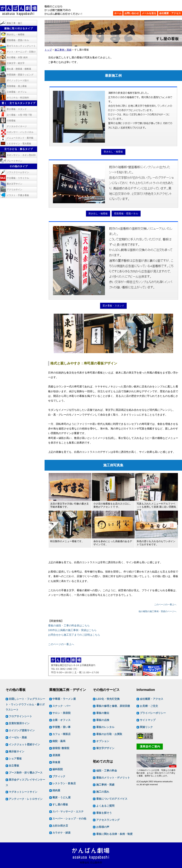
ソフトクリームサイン (18, 172)
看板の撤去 (103, 713)
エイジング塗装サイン (22, 731)
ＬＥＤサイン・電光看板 (19, 144)
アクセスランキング (108, 820)
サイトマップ (148, 720)
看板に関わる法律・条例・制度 (114, 834)
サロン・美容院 (61, 713)
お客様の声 (103, 827)
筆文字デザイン (105, 748)
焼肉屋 (56, 791)
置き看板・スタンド (113, 306)
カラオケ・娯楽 (61, 833)
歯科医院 (58, 769)
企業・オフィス (61, 720)
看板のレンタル (105, 727)
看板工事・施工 (14, 23)
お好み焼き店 (60, 826)
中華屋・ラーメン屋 (64, 699)
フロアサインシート (20, 716)
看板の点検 (103, 720)
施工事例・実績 (63, 50)
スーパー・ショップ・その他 (69, 819)
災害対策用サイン (19, 723)
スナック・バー (61, 706)
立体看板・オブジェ (17, 92)
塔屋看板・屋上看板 (17, 86)
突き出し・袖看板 (113, 152)
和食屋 (56, 762)
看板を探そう (104, 813)
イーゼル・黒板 (18, 738)
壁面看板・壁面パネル (126, 214)
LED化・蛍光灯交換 (108, 699)
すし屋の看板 (60, 805)
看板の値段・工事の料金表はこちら (69, 625)
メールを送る (149, 13)
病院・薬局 (59, 741)
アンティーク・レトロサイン (26, 799)
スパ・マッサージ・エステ (68, 812)
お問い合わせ (132, 13)
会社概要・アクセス (170, 13)
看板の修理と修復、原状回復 (113, 706)
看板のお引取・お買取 (109, 734)
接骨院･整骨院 (61, 748)
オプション (103, 741)
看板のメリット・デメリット (113, 778)
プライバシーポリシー (153, 713)
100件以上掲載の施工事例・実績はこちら (72, 630)
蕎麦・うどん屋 (61, 798)
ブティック (59, 776)
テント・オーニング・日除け (21, 52)
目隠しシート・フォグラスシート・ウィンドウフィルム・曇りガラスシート (25, 704)
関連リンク (146, 727)
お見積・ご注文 (149, 706)
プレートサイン (14, 161)
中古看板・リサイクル (18, 178)
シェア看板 (15, 759)
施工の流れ (103, 792)
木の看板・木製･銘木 (17, 57)
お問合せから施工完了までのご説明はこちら (74, 635)
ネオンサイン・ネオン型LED (21, 155)
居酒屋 (56, 755)
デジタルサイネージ (17, 126)
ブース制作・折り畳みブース (26, 773)
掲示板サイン (17, 752)
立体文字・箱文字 (16, 63)
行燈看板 (11, 121)
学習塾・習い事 (61, 727)
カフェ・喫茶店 (61, 734)
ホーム (118, 13)
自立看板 (14, 766)
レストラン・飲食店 (64, 784)
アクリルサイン (14, 190)
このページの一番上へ (165, 605)
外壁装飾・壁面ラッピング (20, 75)
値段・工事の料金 (107, 771)
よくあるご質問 (105, 806)
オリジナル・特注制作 (18, 98)
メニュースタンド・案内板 (20, 138)
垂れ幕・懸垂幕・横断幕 (19, 69)
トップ (48, 50)
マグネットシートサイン (23, 792)
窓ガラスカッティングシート (21, 46)
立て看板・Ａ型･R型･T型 (19, 115)
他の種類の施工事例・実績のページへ (157, 611)
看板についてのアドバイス (112, 799)
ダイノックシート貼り (18, 80)
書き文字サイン (14, 184)
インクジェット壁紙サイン (24, 745)
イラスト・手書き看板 (18, 195)
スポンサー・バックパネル (20, 132)
